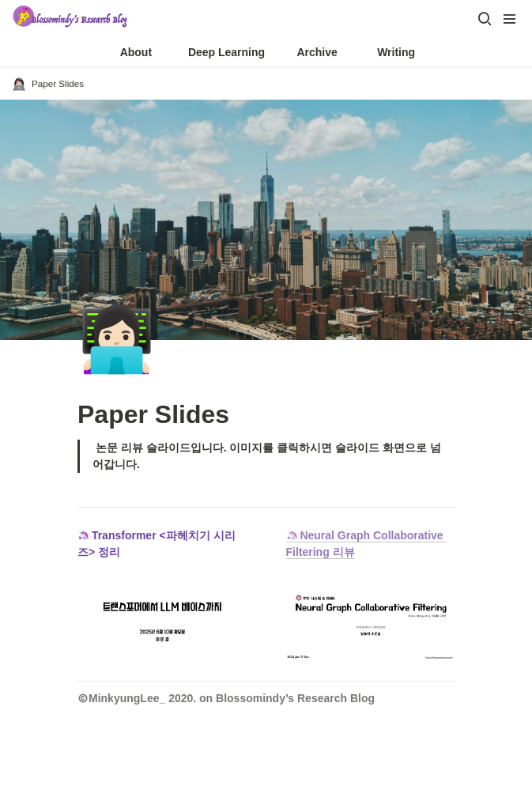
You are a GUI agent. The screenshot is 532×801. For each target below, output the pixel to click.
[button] (485, 19)
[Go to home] (71, 19)
